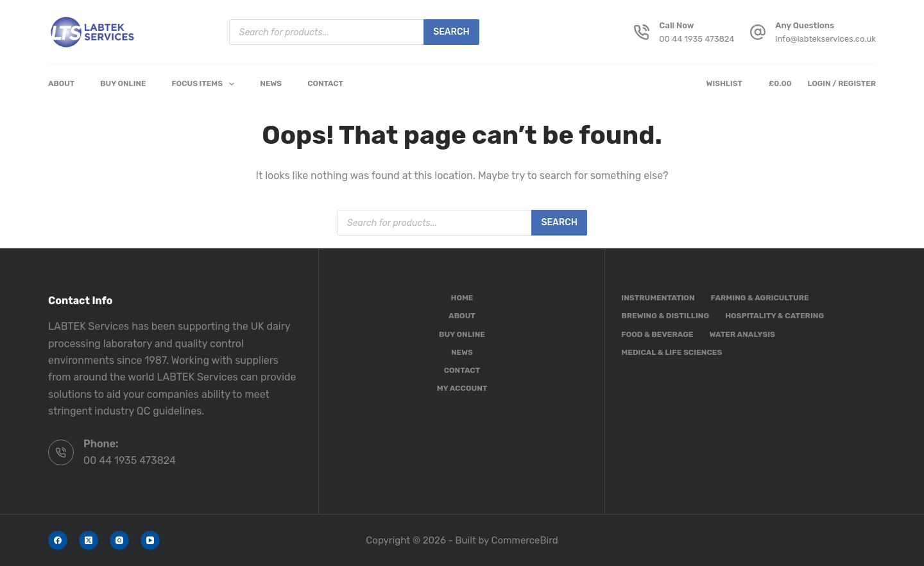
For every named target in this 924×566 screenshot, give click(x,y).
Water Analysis (742, 334)
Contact (325, 83)
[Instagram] (119, 540)
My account (462, 388)
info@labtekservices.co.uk (826, 39)
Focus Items (206, 84)
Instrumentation (658, 298)
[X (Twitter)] (89, 540)
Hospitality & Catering (774, 316)
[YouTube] (150, 540)
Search (451, 32)
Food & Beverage (657, 334)
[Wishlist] (727, 84)
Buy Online (123, 83)
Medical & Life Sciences (672, 352)
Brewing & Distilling (665, 316)
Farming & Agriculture (760, 298)
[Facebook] (58, 540)
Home (462, 298)
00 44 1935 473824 (697, 39)
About (61, 83)
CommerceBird (525, 540)
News (271, 83)
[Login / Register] (842, 84)
